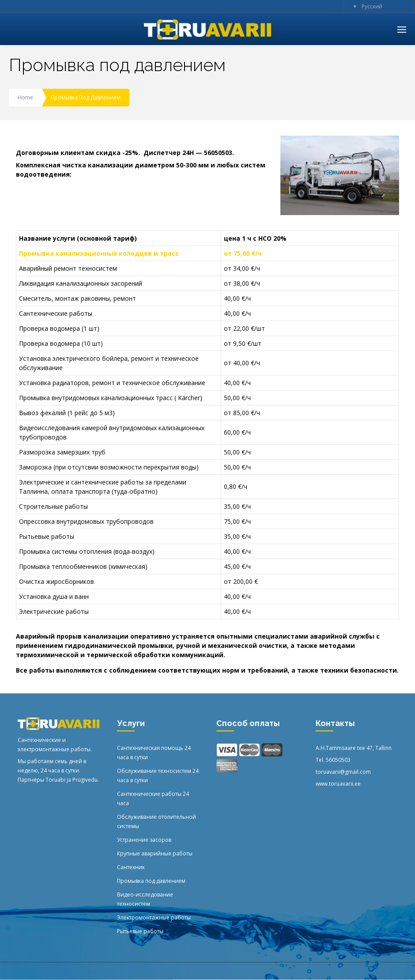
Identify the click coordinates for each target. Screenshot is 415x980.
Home (25, 97)
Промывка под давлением (151, 881)
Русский (372, 6)
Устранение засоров (144, 840)
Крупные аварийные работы (155, 853)
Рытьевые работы (140, 931)
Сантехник (131, 867)
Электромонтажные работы (154, 918)
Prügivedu (85, 780)
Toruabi (55, 780)
